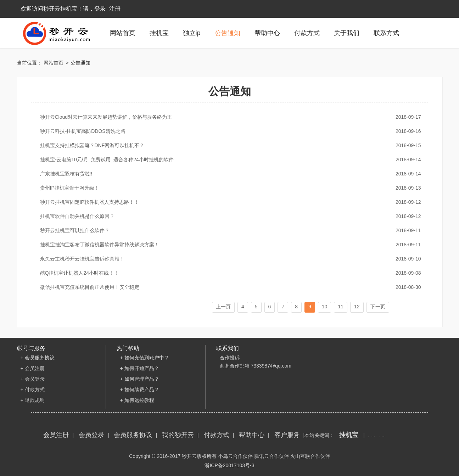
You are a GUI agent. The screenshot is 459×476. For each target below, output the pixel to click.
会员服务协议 (133, 435)
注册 (115, 9)
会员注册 (56, 435)
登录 (100, 9)
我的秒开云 (178, 435)
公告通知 (228, 33)
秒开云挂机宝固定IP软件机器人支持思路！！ (228, 202)
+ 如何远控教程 (137, 400)
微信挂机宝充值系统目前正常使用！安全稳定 (228, 287)
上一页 (223, 307)
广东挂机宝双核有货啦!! (228, 174)
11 (341, 307)
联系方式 (386, 33)
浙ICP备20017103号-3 (229, 465)
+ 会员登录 (33, 379)
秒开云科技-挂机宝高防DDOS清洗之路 (228, 131)
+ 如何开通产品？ (140, 368)
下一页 (378, 307)
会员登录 (91, 435)
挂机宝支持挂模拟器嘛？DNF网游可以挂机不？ (228, 145)
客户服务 (287, 435)
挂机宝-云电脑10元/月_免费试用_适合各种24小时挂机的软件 (228, 159)
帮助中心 (267, 33)
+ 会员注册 (33, 368)
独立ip (192, 33)
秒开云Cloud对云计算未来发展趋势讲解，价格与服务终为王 (228, 117)
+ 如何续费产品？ (140, 390)
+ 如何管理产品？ (140, 379)
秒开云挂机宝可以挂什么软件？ (228, 230)
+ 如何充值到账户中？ (145, 358)
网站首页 (123, 33)
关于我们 (347, 33)
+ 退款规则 (33, 400)
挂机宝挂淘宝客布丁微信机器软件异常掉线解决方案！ (228, 245)
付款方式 (307, 33)
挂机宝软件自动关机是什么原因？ (228, 216)
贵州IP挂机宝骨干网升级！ (228, 188)
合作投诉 (230, 358)
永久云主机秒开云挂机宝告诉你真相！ (228, 259)
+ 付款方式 (33, 390)
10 (325, 307)
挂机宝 (159, 33)
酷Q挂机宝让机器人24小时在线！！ (228, 273)
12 (357, 307)
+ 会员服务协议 (38, 358)
